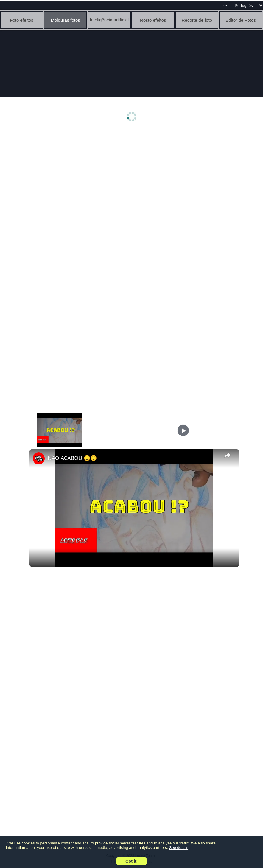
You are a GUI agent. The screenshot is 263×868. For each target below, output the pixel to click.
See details (179, 848)
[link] (39, 458)
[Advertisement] (133, 178)
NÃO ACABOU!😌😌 (72, 458)
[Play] (183, 430)
